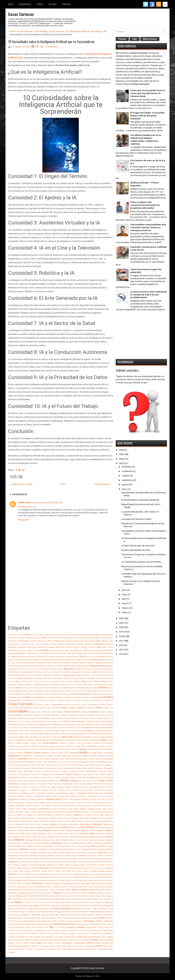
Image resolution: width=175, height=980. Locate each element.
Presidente (55, 877)
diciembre (127, 467)
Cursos (33, 712)
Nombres (102, 846)
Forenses (68, 762)
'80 (15, 635)
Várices (11, 940)
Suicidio (109, 918)
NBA (90, 843)
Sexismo (25, 909)
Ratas (81, 887)
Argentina (22, 656)
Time (46, 927)
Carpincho (55, 681)
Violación (81, 946)
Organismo (70, 853)
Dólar (21, 731)
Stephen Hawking (24, 918)
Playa (29, 874)
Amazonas (32, 647)
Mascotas (64, 824)
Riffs (10, 899)
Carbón (24, 681)
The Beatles (95, 924)
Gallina (11, 768)
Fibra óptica (45, 759)
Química (21, 887)
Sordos (98, 915)
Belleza (93, 666)
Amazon (23, 647)
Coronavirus (107, 700)
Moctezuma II (102, 834)
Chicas (61, 688)
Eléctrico (78, 737)
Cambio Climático (24, 678)
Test (51, 924)
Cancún (83, 678)
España (83, 749)
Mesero (63, 831)
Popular (122, 39)
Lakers (25, 809)
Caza (72, 685)
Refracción (109, 890)
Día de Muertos (38, 721)
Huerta (103, 784)
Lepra (41, 812)
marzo (125, 603)
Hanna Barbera (34, 778)
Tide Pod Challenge (16, 927)
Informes (22, 796)
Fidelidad (55, 759)
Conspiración (14, 700)
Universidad (59, 937)
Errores (62, 746)
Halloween (22, 778)
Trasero (48, 931)
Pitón (68, 871)
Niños (94, 846)
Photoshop (71, 868)
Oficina (110, 849)
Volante (30, 949)
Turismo (109, 933)
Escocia (11, 749)
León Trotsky (108, 809)
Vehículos (64, 940)
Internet (49, 799)
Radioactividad (39, 887)
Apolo (81, 653)
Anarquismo (13, 650)
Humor (17, 787)
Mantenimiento (14, 821)
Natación (32, 843)
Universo (68, 937)
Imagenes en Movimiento (29, 790)
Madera (25, 818)
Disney (53, 728)
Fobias (57, 762)
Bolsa (102, 669)
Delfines (19, 715)
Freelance (25, 765)
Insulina (102, 796)
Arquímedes (50, 656)
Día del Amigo (51, 721)
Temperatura (13, 924)
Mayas (33, 827)
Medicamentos (53, 827)
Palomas (101, 856)
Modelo (11, 837)
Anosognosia (56, 650)
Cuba (48, 708)
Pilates (15, 871)
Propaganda (81, 880)
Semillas (75, 906)
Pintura (28, 871)
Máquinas (45, 821)
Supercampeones (30, 921)
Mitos (93, 833)
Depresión (65, 715)
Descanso (21, 718)
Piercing (97, 868)
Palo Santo (92, 856)
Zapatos (88, 949)
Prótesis (20, 884)
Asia (17, 660)
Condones (77, 697)
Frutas (48, 765)
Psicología (37, 883)
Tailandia (62, 921)
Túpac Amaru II (98, 934)
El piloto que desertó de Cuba (136, 550)
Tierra (34, 927)
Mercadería (55, 831)
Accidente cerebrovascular (28, 638)
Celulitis (110, 685)
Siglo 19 (90, 909)
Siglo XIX (97, 909)
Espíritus (12, 753)
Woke (59, 949)
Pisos (58, 871)
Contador (52, 700)
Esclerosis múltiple (105, 746)
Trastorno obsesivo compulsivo (65, 931)
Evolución (109, 753)
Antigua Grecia (91, 650)
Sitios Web (94, 912)
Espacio (75, 749)
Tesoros (45, 924)
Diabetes (89, 721)
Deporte (46, 715)
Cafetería (23, 675)
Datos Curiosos (57, 31)
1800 (22, 635)
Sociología (45, 915)
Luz (112, 815)
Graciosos (12, 774)
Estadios (20, 753)
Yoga (64, 949)
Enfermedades (51, 743)
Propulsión (109, 880)
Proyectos (27, 884)
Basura (36, 666)
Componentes (108, 694)
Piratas (44, 871)
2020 (52, 635)
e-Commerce (71, 731)
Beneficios (102, 666)
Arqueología (39, 656)
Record (38, 890)
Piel (92, 868)
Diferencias (58, 724)
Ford (62, 762)
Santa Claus (84, 902)
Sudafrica (78, 918)
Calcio (29, 675)
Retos (42, 896)
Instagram (82, 796)
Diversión (61, 728)
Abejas (90, 635)
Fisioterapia (13, 762)
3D (65, 635)
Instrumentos (93, 796)
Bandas (83, 663)
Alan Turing (37, 644)
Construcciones (28, 700)
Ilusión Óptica (107, 787)
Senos (81, 906)
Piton (63, 871)
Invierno (86, 799)
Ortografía (24, 856)
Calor (99, 675)
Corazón (86, 700)
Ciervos (110, 688)
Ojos (21, 852)
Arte (81, 656)
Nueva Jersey (76, 849)
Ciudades (39, 691)
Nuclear (59, 849)
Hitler (95, 781)
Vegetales (44, 940)
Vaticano (28, 940)
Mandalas (93, 818)
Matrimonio (13, 827)
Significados (47, 912)
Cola (24, 694)
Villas (52, 946)
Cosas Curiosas (21, 14)
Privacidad (98, 877)
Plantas (110, 871)
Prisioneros (88, 877)
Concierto (60, 697)
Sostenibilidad (107, 915)
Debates (84, 712)
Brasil (24, 672)
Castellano (12, 685)
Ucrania (37, 937)
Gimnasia (47, 771)
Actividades (89, 638)
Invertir (66, 799)
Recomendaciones (26, 890)
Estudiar (73, 753)
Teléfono (99, 921)
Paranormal (101, 859)
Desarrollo (100, 715)
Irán (98, 799)
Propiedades (92, 880)
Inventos (58, 799)
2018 (47, 635)
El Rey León (57, 737)
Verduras (19, 943)
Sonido (84, 915)
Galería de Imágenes (104, 765)
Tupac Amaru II (83, 934)
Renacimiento (76, 893)
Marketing (54, 824)
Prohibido (61, 880)
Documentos (13, 731)
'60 (9, 635)
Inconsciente (88, 790)
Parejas (12, 862)
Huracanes (34, 787)
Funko (67, 765)
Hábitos (102, 774)
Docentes (96, 728)
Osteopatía (33, 856)
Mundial (29, 840)
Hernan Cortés (76, 778)
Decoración (94, 712)
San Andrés (27, 902)
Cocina (110, 691)
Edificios (49, 734)
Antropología (45, 653)
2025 (62, 635)
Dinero (72, 724)
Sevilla (18, 909)
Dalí (39, 712)
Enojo (79, 743)
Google (110, 771)
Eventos (100, 753)
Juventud (63, 806)
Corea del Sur (95, 700)
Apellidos (63, 653)
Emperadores (29, 740)
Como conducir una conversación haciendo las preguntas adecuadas (145, 205)
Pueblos (94, 884)
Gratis (32, 774)
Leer (71, 809)
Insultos (110, 796)
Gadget (86, 765)
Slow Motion (13, 915)
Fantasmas (77, 756)
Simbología (58, 912)
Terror (39, 924)
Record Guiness (49, 890)
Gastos (60, 768)
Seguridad (28, 905)
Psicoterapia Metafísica (52, 884)
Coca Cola (80, 691)
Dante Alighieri (57, 712)
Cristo (102, 704)
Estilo (60, 753)
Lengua (82, 809)
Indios (33, 793)
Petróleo (62, 868)
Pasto (69, 862)
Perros (111, 865)
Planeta (94, 871)
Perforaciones (92, 865)
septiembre (127, 480)
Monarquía (27, 837)
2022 (122, 618)
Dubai (63, 731)
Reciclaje (12, 890)
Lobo (97, 812)
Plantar (102, 871)
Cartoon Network (74, 681)
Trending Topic (14, 934)
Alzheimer (13, 647)
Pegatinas (25, 865)
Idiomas (61, 787)
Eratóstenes (43, 746)
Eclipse (80, 731)
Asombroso (25, 660)
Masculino (74, 824)
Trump (57, 934)
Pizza (74, 871)
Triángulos (34, 934)
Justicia (55, 806)
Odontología (102, 849)
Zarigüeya (102, 949)
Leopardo (34, 812)
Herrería (100, 778)
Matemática (86, 824)
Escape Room (80, 746)
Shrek (78, 909)
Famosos (67, 756)
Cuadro (42, 708)
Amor (99, 647)
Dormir (34, 731)
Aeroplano (42, 641)
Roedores (43, 899)
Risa (25, 899)
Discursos (12, 728)
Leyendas (48, 812)
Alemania (89, 644)
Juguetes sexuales (33, 806)
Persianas (12, 868)
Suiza (10, 921)
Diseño (20, 728)
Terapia (33, 924)
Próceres (11, 880)
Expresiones (28, 756)
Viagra (33, 943)
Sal (104, 899)
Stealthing (12, 918)
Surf (50, 921)
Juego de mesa (107, 803)
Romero (56, 899)
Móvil (87, 837)
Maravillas (90, 821)
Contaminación (64, 700)
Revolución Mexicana (82, 896)
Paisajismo (60, 856)
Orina (106, 852)
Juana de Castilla (84, 803)
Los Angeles (28, 815)
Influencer (99, 793)
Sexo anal (39, 909)
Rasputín (74, 887)
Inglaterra (40, 796)
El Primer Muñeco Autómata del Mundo (140, 500)
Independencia (14, 793)
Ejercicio (28, 737)
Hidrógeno (12, 781)
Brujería (56, 672)
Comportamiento (15, 697)
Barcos (20, 666)
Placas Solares (83, 871)
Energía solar (36, 743)
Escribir (33, 749)
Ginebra (65, 771)
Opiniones (43, 853)
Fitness (21, 762)
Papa (16, 859)
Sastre (92, 902)
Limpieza (69, 812)
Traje (17, 931)
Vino (75, 946)
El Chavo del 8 (45, 737)
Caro (48, 681)
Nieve (57, 846)
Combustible (55, 694)
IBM (44, 787)
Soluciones (74, 915)
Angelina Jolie (34, 650)
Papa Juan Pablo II (42, 859)
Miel (17, 834)
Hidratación (108, 778)
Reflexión (92, 890)
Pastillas (63, 862)
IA (67, 31)
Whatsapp (42, 949)
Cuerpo (64, 708)
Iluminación (95, 787)
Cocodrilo (12, 694)
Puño (10, 887)
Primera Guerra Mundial (71, 877)
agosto (125, 485)
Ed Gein (26, 734)
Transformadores (26, 931)
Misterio (67, 834)
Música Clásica (77, 840)
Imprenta (62, 790)
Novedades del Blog (37, 849)
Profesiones (42, 880)
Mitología (85, 834)
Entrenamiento (107, 743)
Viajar (39, 943)
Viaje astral (48, 943)
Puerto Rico (109, 884)
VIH (40, 946)
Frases (18, 765)
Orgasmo (92, 852)
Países (68, 856)
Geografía (109, 768)
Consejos (66, 4)
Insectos (54, 796)
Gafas (92, 765)
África (64, 641)
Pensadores (75, 865)
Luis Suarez (87, 815)
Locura (102, 812)
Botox (19, 672)
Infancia (73, 793)
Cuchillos (56, 708)
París (18, 862)
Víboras (57, 943)
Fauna (94, 756)
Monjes (34, 837)
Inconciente (77, 790)
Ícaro (49, 787)
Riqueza (20, 899)
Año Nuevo (55, 653)
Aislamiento (25, 644)
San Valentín (67, 902)
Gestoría (38, 771)
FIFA (68, 759)
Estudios (83, 752)
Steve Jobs (36, 918)
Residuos (12, 896)
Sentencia (88, 906)
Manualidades (27, 821)
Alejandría (62, 644)
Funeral (60, 765)
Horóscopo (68, 784)
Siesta (83, 909)
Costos (47, 705)
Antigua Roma (106, 650)
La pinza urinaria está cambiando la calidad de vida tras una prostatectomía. (149, 295)
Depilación (37, 715)
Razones (103, 887)
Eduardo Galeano (60, 734)
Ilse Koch (84, 787)
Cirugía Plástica (20, 691)
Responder (23, 520)
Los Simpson (67, 815)
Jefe (59, 803)
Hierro (27, 781)
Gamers (18, 768)
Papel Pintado (77, 859)
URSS (80, 937)
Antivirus (35, 653)
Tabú (55, 921)
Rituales (31, 899)
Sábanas (88, 899)
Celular (103, 685)
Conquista (96, 697)
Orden (55, 853)
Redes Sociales (80, 890)
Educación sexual (100, 734)
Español (90, 749)
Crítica (16, 708)
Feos (31, 759)
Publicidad (85, 883)
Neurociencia (38, 846)
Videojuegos (79, 943)
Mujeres (19, 840)
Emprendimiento (58, 740)
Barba (105, 663)
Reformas (100, 890)
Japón (42, 803)
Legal (76, 809)
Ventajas (94, 940)
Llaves (86, 812)
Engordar (63, 743)
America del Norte (56, 647)
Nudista (66, 849)
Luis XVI (96, 815)
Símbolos (66, 912)
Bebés (78, 666)
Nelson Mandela (15, 846)
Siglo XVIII (16, 912)
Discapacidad (108, 725)
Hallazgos (13, 777)
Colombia (38, 694)
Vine (65, 946)
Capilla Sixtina (107, 678)
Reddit (68, 890)
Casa (84, 681)
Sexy (74, 909)
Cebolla (78, 685)
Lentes (99, 809)
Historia (53, 4)
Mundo (37, 840)
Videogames (67, 943)
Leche (54, 809)
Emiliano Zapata (99, 737)
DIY (74, 728)
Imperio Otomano (49, 790)
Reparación (101, 893)
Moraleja (74, 837)
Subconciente (68, 918)
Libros (62, 812)
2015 (32, 635)
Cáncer (67, 678)
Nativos (40, 843)
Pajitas (75, 856)
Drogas (56, 731)
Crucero (35, 708)
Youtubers (79, 949)
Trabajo (81, 927)
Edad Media (40, 734)
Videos (90, 943)
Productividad (21, 880)
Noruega (110, 846)
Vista (16, 949)
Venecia (77, 940)
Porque (103, 874)
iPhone (93, 799)
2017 (42, 635)
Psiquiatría (67, 883)
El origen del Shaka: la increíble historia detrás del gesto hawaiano (147, 116)
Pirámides (36, 871)
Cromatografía (25, 708)
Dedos (103, 712)
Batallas (68, 666)
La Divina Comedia (82, 806)
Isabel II (103, 799)
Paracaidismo (89, 859)
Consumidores (42, 700)
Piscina (51, 871)
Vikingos (46, 946)
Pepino (83, 865)
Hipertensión (53, 781)
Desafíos (91, 715)
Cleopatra (54, 691)
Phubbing (79, 868)
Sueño (102, 918)
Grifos (51, 774)
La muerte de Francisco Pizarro (136, 519)
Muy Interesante (91, 840)
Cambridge (38, 678)
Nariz (20, 843)
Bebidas (85, 666)
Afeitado (57, 641)
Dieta (49, 724)
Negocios (109, 843)
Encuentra (85, 740)
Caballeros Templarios (81, 672)
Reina (40, 893)
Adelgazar (109, 638)
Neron (24, 846)
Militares (43, 834)
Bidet (37, 669)
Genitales (99, 768)
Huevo (11, 787)
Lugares (77, 815)
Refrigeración (13, 893)
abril (124, 599)
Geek (84, 768)
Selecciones (46, 906)
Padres (51, 856)
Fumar (54, 765)
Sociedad (36, 915)
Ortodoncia (13, 856)
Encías (78, 740)
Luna (107, 815)
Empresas (70, 740)
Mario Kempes (42, 824)
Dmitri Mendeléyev (84, 728)
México (110, 830)
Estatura (54, 753)
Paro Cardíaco (26, 862)
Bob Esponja (88, 669)
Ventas (110, 940)
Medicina (66, 827)
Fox (96, 762)
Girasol (82, 771)
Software (54, 915)
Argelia (14, 656)
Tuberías (64, 934)
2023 (122, 463)
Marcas (99, 821)
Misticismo (75, 834)
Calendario (57, 675)
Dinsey (79, 725)
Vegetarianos (53, 940)
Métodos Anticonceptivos (93, 830)
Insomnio (73, 796)
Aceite (51, 638)
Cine (10, 691)
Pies (10, 871)
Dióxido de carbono (94, 725)
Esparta (98, 749)
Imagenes (13, 790)
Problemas (108, 877)
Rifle (14, 899)
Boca (96, 669)
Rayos (96, 887)
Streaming (53, 918)
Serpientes (108, 905)
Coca (73, 691)
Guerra (69, 774)
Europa (93, 753)
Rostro (68, 899)
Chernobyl (53, 688)
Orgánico (61, 853)
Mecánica (41, 827)
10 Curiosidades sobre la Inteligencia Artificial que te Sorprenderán (51, 42)
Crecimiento (75, 705)
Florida (39, 762)
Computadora (38, 697)
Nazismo (83, 843)
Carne (43, 681)
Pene (67, 865)
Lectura (61, 809)
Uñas (75, 937)
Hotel (90, 784)
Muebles (102, 837)
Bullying (64, 672)
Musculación (56, 840)
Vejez (71, 940)
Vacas (103, 937)
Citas (31, 691)
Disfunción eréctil (43, 728)
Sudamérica (87, 918)
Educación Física (84, 734)
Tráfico (11, 931)
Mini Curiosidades (55, 834)
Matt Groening (24, 827)
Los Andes (18, 815)
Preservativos (43, 877)
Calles (93, 675)
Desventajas (84, 718)
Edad (32, 734)
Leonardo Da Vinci (16, 812)
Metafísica (71, 831)
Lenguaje (91, 809)
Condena (68, 697)
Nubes (53, 849)
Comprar (26, 697)
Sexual (57, 908)
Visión (11, 949)
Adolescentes (24, 641)
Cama (111, 675)
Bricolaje (43, 672)
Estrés (66, 753)
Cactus (11, 675)
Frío (42, 765)
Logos (10, 815)
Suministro (18, 921)
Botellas (12, 672)
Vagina (110, 937)
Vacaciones (95, 937)
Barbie (110, 663)
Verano (11, 943)
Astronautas (35, 660)
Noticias (24, 849)
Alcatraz (46, 644)
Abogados (98, 635)
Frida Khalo (35, 765)
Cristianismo (93, 704)
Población (43, 874)
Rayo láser (88, 887)
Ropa (62, 899)
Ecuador (19, 734)
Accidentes (43, 638)
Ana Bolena (108, 647)
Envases (25, 746)
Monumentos (65, 837)
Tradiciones (91, 927)
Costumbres (56, 704)
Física (99, 759)
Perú (51, 868)
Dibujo (103, 721)
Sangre (75, 902)
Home (12, 31)
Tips (51, 927)
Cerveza (34, 688)
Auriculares (67, 660)
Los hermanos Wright (42, 815)
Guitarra (90, 774)
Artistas (87, 656)
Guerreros (77, 774)
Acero (56, 638)
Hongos (50, 784)
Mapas (36, 821)
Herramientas (89, 777)
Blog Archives (150, 39)
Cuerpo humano (77, 708)
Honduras (32, 784)
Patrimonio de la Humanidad (94, 862)
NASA (25, 843)
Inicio (11, 4)
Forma (75, 762)
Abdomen (74, 635)
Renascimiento (89, 893)
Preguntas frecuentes (17, 877)
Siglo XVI (105, 909)
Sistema (85, 912)
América (42, 647)
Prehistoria (31, 877)
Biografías (69, 669)
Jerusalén (66, 803)
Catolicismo (54, 685)
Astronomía (45, 660)
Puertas (101, 884)
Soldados (64, 915)
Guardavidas (59, 774)
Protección (12, 884)
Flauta (27, 762)
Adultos (34, 641)
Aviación (20, 663)
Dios (84, 725)
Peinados (33, 865)
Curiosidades (25, 4)
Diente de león (33, 725)
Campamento (58, 678)
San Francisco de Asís (42, 902)
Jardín (48, 803)
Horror (76, 784)
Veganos (36, 940)
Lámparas (33, 809)
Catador (21, 685)
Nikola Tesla (71, 846)
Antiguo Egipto (25, 653)
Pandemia (109, 856)
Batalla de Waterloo (56, 666)
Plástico (12, 874)
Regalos (23, 893)
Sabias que (97, 899)
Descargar (31, 718)
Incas (69, 790)
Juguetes (20, 806)
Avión (27, 663)
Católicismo (65, 685)
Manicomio (103, 818)
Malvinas (68, 818)
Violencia (90, 946)
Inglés (48, 796)
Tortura (62, 927)
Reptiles (110, 893)
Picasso (87, 868)
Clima (62, 691)
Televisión (109, 921)
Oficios (11, 853)
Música (66, 840)
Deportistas (55, 715)
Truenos (50, 934)
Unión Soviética (47, 937)
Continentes (77, 700)
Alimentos (100, 644)
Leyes (56, 812)
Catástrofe (37, 685)
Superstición (42, 921)
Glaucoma (103, 771)
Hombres (13, 784)
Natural (47, 843)
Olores (26, 853)
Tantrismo (78, 921)
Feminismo (23, 759)
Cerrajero (26, 688)
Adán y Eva (100, 638)
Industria (41, 793)
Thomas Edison (107, 924)
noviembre (127, 471)
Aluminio (110, 644)
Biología (78, 669)
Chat (46, 688)
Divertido (69, 728)
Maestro (47, 818)
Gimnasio (56, 771)
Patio (80, 862)
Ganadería (27, 768)
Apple (86, 653)
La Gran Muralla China (101, 806)
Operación (34, 853)
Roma (50, 899)
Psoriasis (76, 884)
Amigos (84, 647)
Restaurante (22, 896)
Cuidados (90, 708)
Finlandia (91, 759)
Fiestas (62, 759)
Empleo (46, 740)
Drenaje (49, 731)
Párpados (36, 862)
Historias (74, 781)
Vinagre (59, 946)
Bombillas (109, 669)
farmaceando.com (27, 507)
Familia (58, 756)
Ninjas (80, 846)
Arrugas (75, 656)
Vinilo (70, 946)
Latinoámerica (45, 809)
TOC (57, 927)
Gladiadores (92, 771)
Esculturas (67, 749)
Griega (45, 774)
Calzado (105, 675)
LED (66, 809)
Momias (18, 837)
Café (16, 675)
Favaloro (101, 756)
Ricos (104, 896)
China (72, 688)
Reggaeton (32, 893)
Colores (46, 694)
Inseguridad (64, 796)
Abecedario (83, 635)
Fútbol (73, 765)
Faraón (86, 756)
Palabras (83, 856)
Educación (72, 734)
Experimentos (15, 756)
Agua (99, 641)
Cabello (95, 672)
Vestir (26, 943)
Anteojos (66, 650)
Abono (105, 635)
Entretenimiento (14, 746)
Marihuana (108, 821)
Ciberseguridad (91, 688)
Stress (60, 918)
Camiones (47, 678)
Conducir (86, 697)
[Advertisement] (61, 600)
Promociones (71, 880)
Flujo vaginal (48, 762)
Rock (37, 899)
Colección (30, 694)
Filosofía (74, 759)
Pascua (55, 862)
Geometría (12, 771)
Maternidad (109, 824)
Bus (69, 672)
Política (77, 874)
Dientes (43, 724)
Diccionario (23, 725)
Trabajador (71, 927)
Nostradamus (14, 849)
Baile (50, 663)
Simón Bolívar (76, 912)
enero (125, 612)
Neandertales (98, 843)
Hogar (101, 781)
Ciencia (40, 4)
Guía (84, 774)
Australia (76, 660)
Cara (10, 681)
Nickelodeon (49, 846)
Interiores (41, 799)
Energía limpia (21, 743)
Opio (50, 853)
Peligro (50, 865)
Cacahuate (103, 672)
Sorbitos (91, 915)
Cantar (98, 678)
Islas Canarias (26, 803)
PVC (15, 887)
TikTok (40, 927)
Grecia (38, 774)
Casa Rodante (93, 681)
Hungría (25, 787)
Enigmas (72, 743)
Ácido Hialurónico (76, 638)
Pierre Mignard (107, 868)
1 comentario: (51, 47)
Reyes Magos (96, 896)
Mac (10, 818)
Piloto (21, 871)
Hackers (110, 774)
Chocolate (80, 688)
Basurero (44, 666)
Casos (111, 681)
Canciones (75, 678)
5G (68, 635)
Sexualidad (66, 908)
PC (112, 862)
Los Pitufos (56, 815)
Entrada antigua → (103, 484)
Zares (94, 949)
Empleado (39, 740)
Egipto (21, 737)
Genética (91, 768)
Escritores (41, 749)
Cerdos (11, 688)
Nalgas (102, 840)
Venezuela (85, 940)
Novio (47, 849)
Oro (111, 852)
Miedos (11, 834)
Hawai (43, 778)
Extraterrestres (40, 756)
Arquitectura (60, 656)
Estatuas (45, 753)
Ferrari (37, 759)
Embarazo (86, 737)
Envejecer (34, 746)
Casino (104, 681)
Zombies (12, 952)
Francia (101, 762)
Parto (43, 862)
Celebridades (88, 685)
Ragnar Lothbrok (53, 887)
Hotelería (96, 784)
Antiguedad (14, 653)
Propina (101, 880)
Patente (75, 862)
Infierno (91, 793)
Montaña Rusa (53, 837)
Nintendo (87, 846)
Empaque (19, 740)
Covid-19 (66, 705)
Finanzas (82, 759)
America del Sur (73, 647)
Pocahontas (52, 874)
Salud (18, 902)
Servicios (12, 909)
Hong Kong (42, 784)
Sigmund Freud (35, 912)
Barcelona (12, 666)
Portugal (110, 874)
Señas (95, 906)
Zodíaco (110, 949)
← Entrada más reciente (21, 484)
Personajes (22, 868)
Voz (35, 949)
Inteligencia (13, 799)
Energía (103, 740)
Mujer (11, 840)
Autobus (90, 660)
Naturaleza (57, 843)
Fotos (91, 762)
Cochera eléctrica (99, 691)
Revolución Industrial (65, 896)
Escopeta (19, 749)
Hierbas (20, 781)
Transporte (39, 930)
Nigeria (63, 846)
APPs (91, 653)
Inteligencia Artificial (79, 31)
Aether (50, 641)
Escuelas (58, 749)
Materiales (98, 824)
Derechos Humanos (78, 715)
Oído (16, 853)
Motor (81, 837)
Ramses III (65, 887)
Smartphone (25, 915)
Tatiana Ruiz (25, 502)
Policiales (69, 874)
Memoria (24, 830)
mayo (125, 594)
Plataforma (21, 874)
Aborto (111, 635)
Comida (72, 694)
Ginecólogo (74, 771)
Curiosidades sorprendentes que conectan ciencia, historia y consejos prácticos (148, 227)
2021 (57, 635)
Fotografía (83, 762)
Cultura (99, 708)
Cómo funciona (84, 694)
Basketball (28, 666)
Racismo (29, 887)
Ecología (88, 731)
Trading (100, 927)
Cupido (106, 708)
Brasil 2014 (33, 672)
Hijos (45, 781)
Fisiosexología (107, 759)
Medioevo (100, 827)
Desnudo (66, 718)
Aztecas (34, 663)
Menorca (32, 831)
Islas (17, 803)
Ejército (36, 737)
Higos (40, 781)
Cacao (111, 672)
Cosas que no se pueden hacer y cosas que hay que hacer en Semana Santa (148, 93)
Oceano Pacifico (89, 849)
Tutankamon (21, 937)
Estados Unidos (32, 753)
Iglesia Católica (72, 787)
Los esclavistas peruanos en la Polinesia (141, 562)
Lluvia (92, 812)
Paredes (110, 859)
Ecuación (12, 734)
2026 (122, 450)
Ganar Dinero (38, 768)
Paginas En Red (92, 976)
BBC (73, 666)
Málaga (60, 818)
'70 (12, 635)
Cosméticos (39, 705)
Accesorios (12, 638)
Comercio (64, 694)
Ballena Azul (58, 663)
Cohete (19, 694)
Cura (111, 708)
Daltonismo (46, 712)
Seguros (37, 905)
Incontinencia (99, 790)
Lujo (102, 815)
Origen (100, 852)
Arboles (106, 653)
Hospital (83, 784)
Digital (66, 725)
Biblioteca (12, 669)
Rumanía (75, 899)
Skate (101, 912)
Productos (32, 880)
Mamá (76, 818)
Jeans (54, 803)
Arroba (69, 656)
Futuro (79, 765)
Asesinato (100, 656)
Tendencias (24, 924)
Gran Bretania (23, 774)
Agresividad (79, 641)
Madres (33, 818)
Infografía (109, 793)
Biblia (111, 666)
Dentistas (28, 715)
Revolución (51, 896)
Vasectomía (19, 940)
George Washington (25, 771)
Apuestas (97, 653)
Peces (10, 865)
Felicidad (109, 756)
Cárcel (30, 681)
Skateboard (109, 912)
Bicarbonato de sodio (26, 669)
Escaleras (69, 746)
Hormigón (58, 784)
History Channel (86, 781)
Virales (98, 946)
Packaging (43, 856)
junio (124, 590)
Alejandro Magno (75, 644)
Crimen (83, 705)
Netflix (30, 846)
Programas (52, 880)
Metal (78, 830)
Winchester (51, 949)
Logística (109, 812)
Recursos (61, 890)
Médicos (75, 827)
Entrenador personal (92, 743)
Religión (57, 893)
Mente (46, 830)
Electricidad (68, 737)
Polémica (61, 874)
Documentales (106, 728)
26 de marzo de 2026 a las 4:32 (48, 502)
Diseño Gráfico (29, 728)
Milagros (35, 834)
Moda (110, 834)
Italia (36, 803)
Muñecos (46, 840)
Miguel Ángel (25, 834)
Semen (68, 906)
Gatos (79, 768)
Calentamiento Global (72, 675)
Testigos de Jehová (82, 924)
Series (101, 906)
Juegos (11, 806)
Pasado (48, 862)
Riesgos (110, 896)
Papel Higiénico (65, 859)
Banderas (91, 663)
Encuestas (94, 740)
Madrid (40, 818)
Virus (111, 946)
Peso (56, 868)
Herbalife (66, 778)
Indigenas (25, 793)
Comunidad (50, 697)
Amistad (92, 647)
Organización (81, 853)
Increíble (110, 790)
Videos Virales (31, 946)
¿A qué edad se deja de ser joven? (138, 546)
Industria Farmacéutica (58, 793)
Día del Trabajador (77, 721)
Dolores (27, 731)
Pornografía (94, 874)
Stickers (45, 918)
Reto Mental (33, 896)
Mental (39, 830)
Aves (107, 660)
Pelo (56, 865)
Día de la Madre (96, 718)
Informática (13, 796)
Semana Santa (58, 905)
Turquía (11, 937)
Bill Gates (44, 669)
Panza (11, 859)
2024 (122, 459)
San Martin (56, 902)
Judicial (96, 803)
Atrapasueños (56, 660)
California (86, 675)
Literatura (78, 812)
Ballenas (68, 663)
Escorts (26, 749)
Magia (54, 818)
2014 (27, 635)
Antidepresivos (76, 650)
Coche (88, 691)
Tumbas (72, 934)
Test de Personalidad (64, 924)
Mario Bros (30, 824)
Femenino (13, 759)
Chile (66, 688)
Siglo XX (24, 912)
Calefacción (47, 675)
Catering (45, 685)
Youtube (71, 949)
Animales (45, 650)
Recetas (110, 887)
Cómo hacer (97, 694)
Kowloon (70, 806)
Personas (43, 868)
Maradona (80, 821)
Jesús (73, 803)
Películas (42, 865)
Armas (31, 656)
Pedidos (17, 865)
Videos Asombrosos (104, 943)
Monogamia (42, 837)
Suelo (95, 918)
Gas (54, 768)
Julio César (46, 806)
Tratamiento (107, 930)
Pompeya (85, 874)
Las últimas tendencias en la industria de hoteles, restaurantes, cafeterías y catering (146, 139)
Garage (48, 768)
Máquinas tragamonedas (60, 821)
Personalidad (33, 868)
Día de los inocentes (22, 721)
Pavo (108, 862)
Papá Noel (54, 859)
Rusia (81, 899)
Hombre (109, 781)
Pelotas (61, 865)
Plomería (35, 874)
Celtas (96, 685)
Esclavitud (91, 746)
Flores (33, 762)
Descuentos (57, 718)
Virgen (105, 946)
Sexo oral (48, 909)
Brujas (50, 672)
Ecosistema (109, 731)
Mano (110, 818)
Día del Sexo (62, 721)
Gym (97, 774)
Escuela (50, 749)
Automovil (99, 660)
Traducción (109, 927)
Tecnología (96, 31)
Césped (41, 688)
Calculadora (37, 675)
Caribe (37, 681)
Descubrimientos (44, 718)
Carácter (16, 681)
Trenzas (25, 934)
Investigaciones (75, 799)
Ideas (54, 787)
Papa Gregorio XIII (26, 859)
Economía (98, 731)
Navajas (67, 843)
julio (124, 489)
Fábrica (50, 756)
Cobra (68, 691)
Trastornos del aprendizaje (90, 931)
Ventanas (102, 940)
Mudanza (94, 837)
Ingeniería (30, 796)
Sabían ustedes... (128, 370)
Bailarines (42, 663)
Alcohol (53, 644)
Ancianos (23, 650)
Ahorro (106, 641)
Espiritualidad (107, 749)
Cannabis (91, 678)
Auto (84, 660)
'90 (18, 635)
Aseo (93, 656)
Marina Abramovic (16, 824)
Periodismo (103, 865)
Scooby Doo (100, 902)
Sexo (31, 908)
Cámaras (12, 678)
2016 (37, 635)
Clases (47, 691)
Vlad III (23, 949)
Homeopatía (23, 784)
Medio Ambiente (87, 827)
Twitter (31, 937)
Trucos (42, 934)
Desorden (74, 718)
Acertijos (64, 638)
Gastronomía (69, 768)
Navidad (75, 843)
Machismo (16, 818)
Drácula (41, 731)
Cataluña (28, 685)
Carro (63, 681)
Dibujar (97, 721)
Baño (99, 663)
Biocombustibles (56, 669)
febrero (126, 608)
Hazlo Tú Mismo (54, 778)
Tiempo (28, 927)
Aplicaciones (73, 653)
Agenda (70, 641)
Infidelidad (82, 793)
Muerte (110, 837)
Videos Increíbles (16, 946)
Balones (76, 663)
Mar (74, 821)
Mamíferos (84, 818)
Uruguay (86, 937)
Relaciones (48, 893)
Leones (27, 812)
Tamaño (70, 921)
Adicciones (12, 641)
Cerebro (18, 688)
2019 (122, 632)
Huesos (110, 784)
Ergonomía (53, 746)
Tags (135, 39)
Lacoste (18, 809)
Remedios (66, 893)
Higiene (33, 781)
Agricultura (90, 641)
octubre (126, 476)
